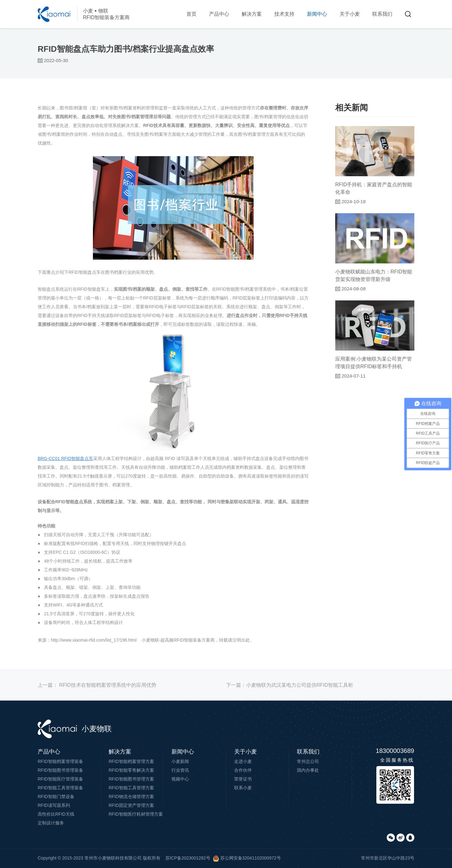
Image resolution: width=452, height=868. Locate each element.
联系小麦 (243, 788)
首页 (191, 14)
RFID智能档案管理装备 (60, 761)
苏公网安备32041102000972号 (247, 858)
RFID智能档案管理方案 (131, 761)
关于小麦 (350, 14)
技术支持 (284, 14)
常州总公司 (308, 761)
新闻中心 (317, 14)
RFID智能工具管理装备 (60, 788)
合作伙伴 (243, 770)
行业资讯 (180, 770)
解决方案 (252, 14)
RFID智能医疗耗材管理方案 (136, 814)
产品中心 (219, 14)
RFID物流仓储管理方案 (131, 797)
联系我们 (382, 14)
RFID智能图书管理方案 (131, 779)
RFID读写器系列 (54, 805)
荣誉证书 (243, 779)
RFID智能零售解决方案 (131, 770)
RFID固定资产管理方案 (131, 805)
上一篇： (97, 685)
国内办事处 (308, 770)
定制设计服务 (51, 823)
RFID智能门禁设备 (56, 797)
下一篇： (290, 685)
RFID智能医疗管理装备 (60, 779)
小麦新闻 (180, 761)
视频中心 (180, 779)
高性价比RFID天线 (56, 814)
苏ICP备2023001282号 (188, 858)
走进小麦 (243, 761)
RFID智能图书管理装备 (60, 770)
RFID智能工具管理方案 (131, 788)
